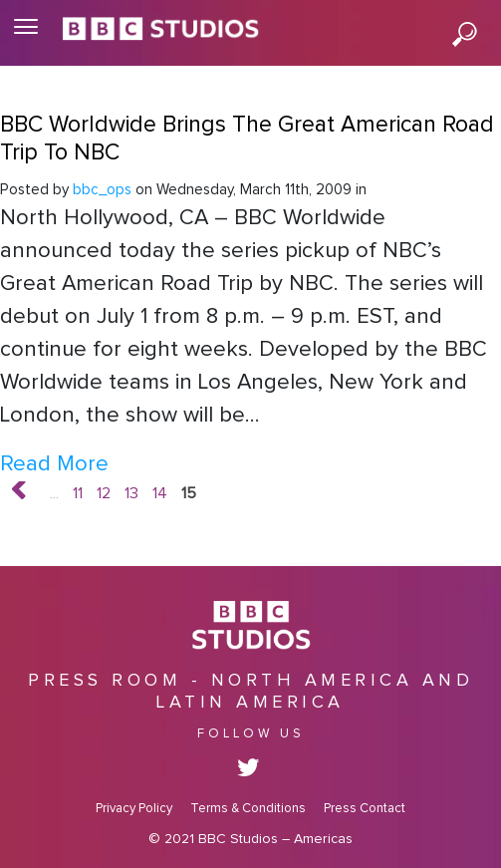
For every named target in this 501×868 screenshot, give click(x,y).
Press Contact (365, 809)
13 (131, 493)
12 (104, 493)
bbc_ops (102, 190)
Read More (54, 464)
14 (160, 493)
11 (78, 493)
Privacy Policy (134, 809)
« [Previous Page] (32, 494)
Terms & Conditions (248, 809)
